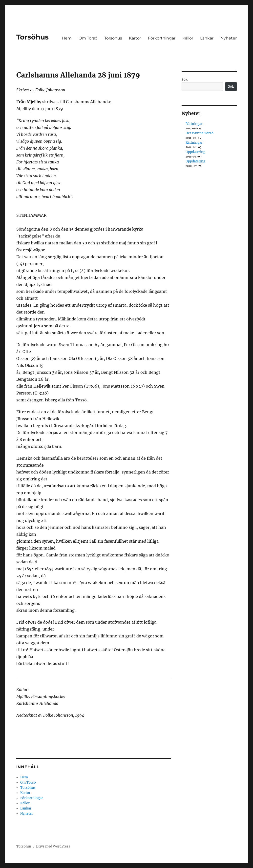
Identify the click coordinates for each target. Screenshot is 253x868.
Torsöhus (32, 37)
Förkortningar (162, 38)
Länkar (207, 38)
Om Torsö (88, 38)
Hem (67, 38)
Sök (185, 80)
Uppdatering (195, 152)
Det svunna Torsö (200, 133)
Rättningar (194, 124)
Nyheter (229, 38)
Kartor (135, 38)
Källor (188, 38)
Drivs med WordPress (53, 846)
